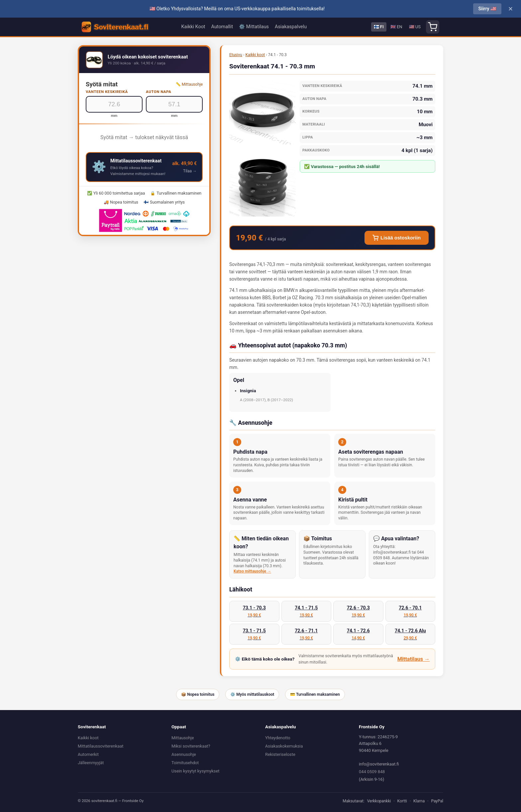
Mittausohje (183, 738)
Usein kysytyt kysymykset (195, 771)
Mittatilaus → (414, 659)
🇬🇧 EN (396, 27)
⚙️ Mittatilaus (254, 27)
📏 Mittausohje (189, 84)
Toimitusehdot (185, 763)
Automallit (222, 27)
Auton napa (158, 92)
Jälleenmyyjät (91, 763)
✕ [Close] (511, 9)
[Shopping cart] (433, 27)
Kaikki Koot (193, 27)
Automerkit (88, 754)
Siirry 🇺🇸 (487, 9)
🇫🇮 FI (379, 27)
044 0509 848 (372, 772)
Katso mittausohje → (252, 571)
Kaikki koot (255, 55)
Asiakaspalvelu (291, 27)
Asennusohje (184, 754)
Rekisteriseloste (280, 754)
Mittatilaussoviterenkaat (101, 746)
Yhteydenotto (278, 738)
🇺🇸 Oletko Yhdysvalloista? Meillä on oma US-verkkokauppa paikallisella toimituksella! (237, 9)
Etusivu (236, 55)
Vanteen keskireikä (107, 92)
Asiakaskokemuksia (284, 746)
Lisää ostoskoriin (397, 238)
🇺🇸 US (415, 27)
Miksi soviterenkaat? (191, 746)
